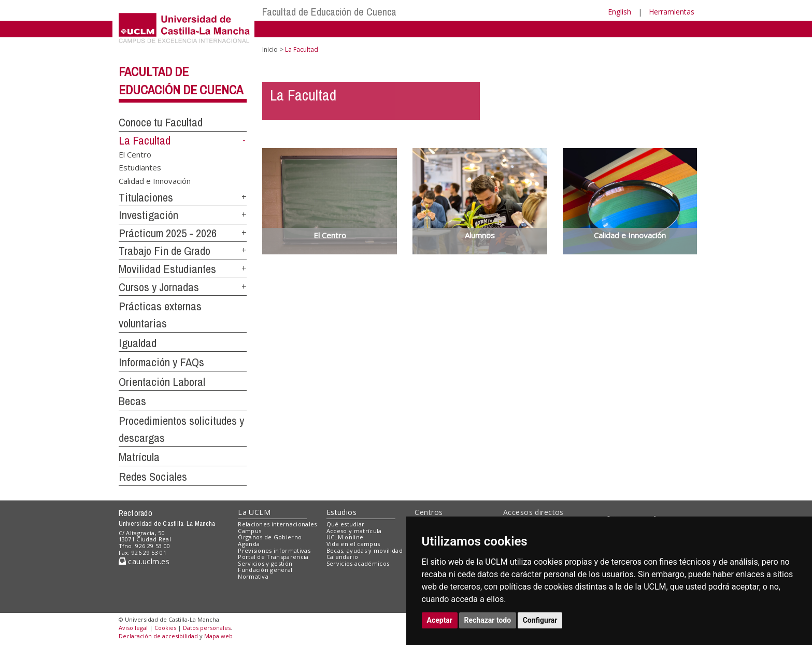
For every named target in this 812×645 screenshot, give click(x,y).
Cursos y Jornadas (159, 287)
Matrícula (139, 457)
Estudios (341, 512)
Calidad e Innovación (155, 180)
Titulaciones (146, 197)
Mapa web (218, 636)
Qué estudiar (346, 524)
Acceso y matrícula (354, 531)
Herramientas (672, 12)
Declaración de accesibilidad (158, 636)
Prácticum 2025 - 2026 (168, 233)
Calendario (342, 557)
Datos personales (207, 628)
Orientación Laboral (162, 382)
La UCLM (254, 512)
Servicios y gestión (265, 563)
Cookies (165, 628)
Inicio (270, 49)
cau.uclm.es (144, 561)
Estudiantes (140, 167)
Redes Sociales (153, 477)
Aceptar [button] (440, 620)
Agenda (249, 544)
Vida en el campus (353, 544)
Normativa (253, 576)
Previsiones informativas (274, 550)
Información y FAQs (161, 362)
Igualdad (138, 343)
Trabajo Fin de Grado (165, 251)
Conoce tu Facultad (161, 122)
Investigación (148, 215)
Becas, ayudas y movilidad (365, 550)
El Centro (135, 154)
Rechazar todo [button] (488, 620)
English (619, 12)
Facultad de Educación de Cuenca (329, 12)
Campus (250, 531)
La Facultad (145, 140)
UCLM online (345, 537)
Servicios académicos (358, 563)
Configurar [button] (540, 620)
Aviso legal (133, 628)
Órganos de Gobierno (270, 537)
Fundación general (265, 570)
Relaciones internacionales (277, 524)
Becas (132, 401)
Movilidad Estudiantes (167, 269)
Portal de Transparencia (273, 557)
